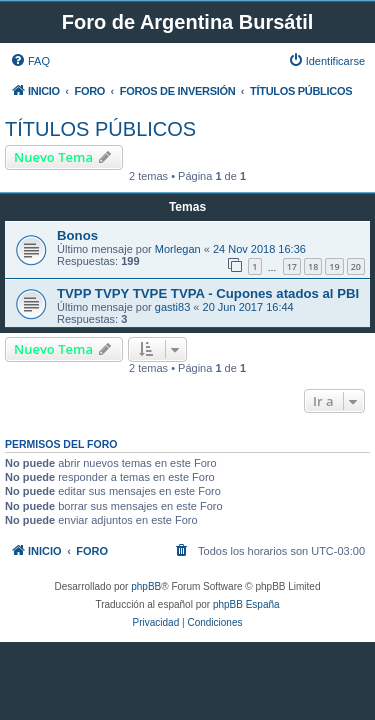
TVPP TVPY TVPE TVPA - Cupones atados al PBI (208, 293)
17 (292, 266)
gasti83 (172, 307)
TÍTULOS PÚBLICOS (100, 129)
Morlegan (178, 249)
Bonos (77, 235)
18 (313, 266)
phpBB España (246, 604)
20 (356, 266)
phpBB (146, 586)
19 (334, 266)
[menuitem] (30, 61)
